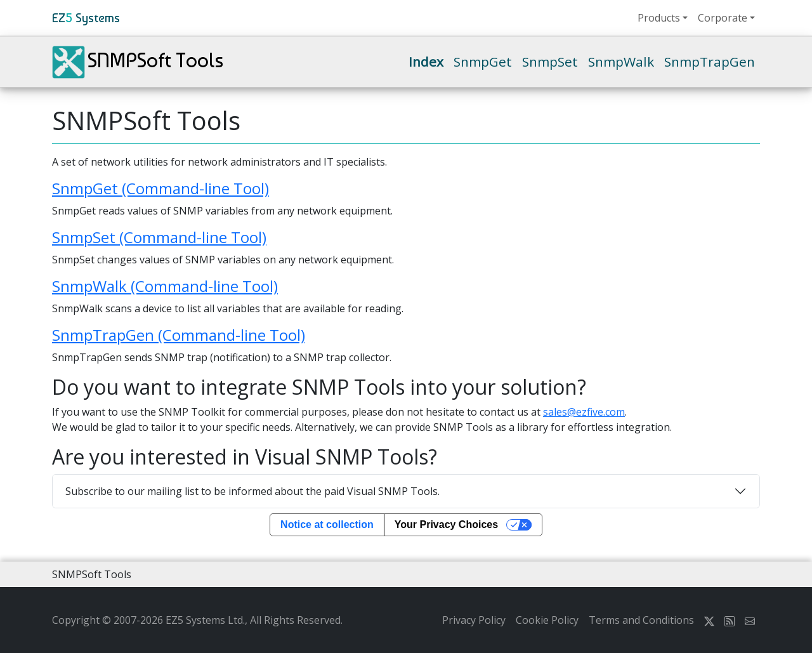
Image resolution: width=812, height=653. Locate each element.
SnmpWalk (621, 62)
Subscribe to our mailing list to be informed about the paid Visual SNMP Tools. (252, 491)
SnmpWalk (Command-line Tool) (165, 286)
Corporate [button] (723, 18)
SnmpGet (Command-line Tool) (160, 188)
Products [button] (659, 18)
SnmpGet (483, 62)
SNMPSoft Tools (138, 62)
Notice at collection (327, 524)
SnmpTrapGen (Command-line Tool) (179, 335)
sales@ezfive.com (584, 412)
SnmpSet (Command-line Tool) (159, 237)
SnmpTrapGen (710, 62)
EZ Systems (86, 18)
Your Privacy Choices (446, 524)
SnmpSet (550, 62)
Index (426, 62)
